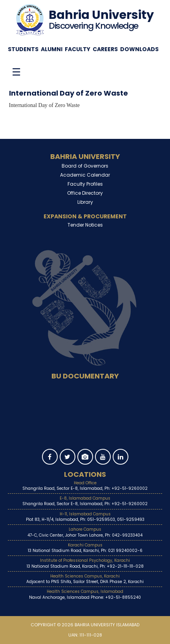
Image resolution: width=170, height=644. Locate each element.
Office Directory (85, 193)
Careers (105, 49)
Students (23, 49)
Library (85, 202)
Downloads (139, 49)
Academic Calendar (85, 175)
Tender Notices (85, 225)
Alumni (52, 49)
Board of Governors (85, 166)
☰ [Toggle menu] (16, 72)
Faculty (78, 49)
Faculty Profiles (85, 184)
